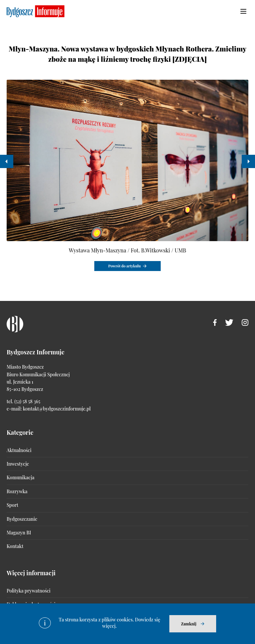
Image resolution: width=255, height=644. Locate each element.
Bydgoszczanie (22, 519)
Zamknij (189, 624)
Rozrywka (17, 491)
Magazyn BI (19, 533)
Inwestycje (18, 464)
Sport (12, 505)
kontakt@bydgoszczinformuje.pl (57, 409)
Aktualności (19, 450)
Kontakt (15, 546)
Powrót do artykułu (125, 266)
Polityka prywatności (29, 591)
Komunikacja (20, 477)
